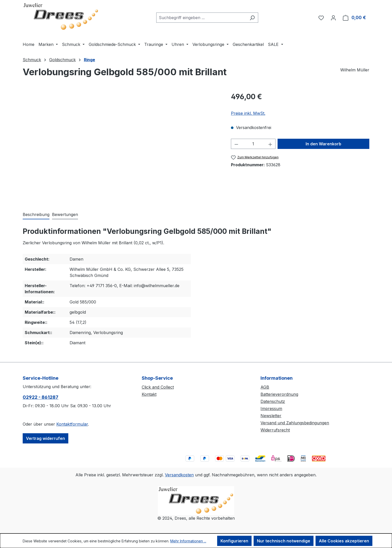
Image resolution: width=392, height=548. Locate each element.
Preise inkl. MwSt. (248, 113)
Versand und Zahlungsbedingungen (295, 423)
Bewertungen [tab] (65, 214)
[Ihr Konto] (333, 18)
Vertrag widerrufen (45, 438)
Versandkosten (179, 475)
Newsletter (271, 416)
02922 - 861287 (41, 397)
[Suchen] (252, 18)
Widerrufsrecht (275, 430)
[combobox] (201, 18)
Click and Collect (158, 387)
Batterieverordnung (279, 394)
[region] (122, 146)
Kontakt (149, 394)
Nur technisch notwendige (284, 541)
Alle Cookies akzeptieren (344, 541)
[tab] (36, 215)
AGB (265, 387)
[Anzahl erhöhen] (270, 144)
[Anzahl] (253, 144)
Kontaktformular (72, 424)
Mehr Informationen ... (188, 541)
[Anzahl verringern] (236, 144)
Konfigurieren (234, 541)
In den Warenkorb (323, 144)
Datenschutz (273, 401)
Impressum (271, 409)
